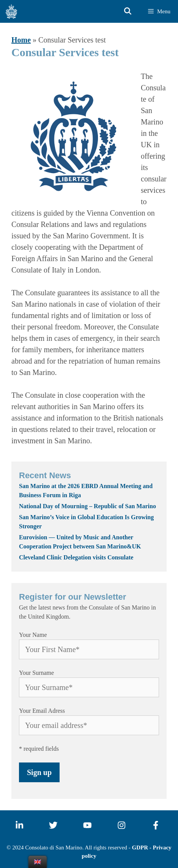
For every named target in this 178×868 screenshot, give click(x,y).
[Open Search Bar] (128, 11)
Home (21, 40)
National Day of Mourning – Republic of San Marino (87, 506)
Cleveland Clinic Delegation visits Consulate (78, 557)
